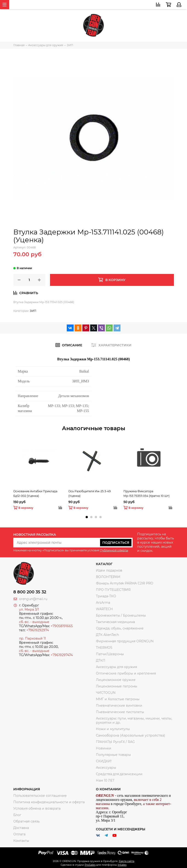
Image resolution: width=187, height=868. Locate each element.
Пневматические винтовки (119, 706)
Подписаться (116, 543)
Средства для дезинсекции (119, 774)
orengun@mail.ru (33, 599)
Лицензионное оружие (116, 680)
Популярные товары (113, 755)
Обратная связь (27, 821)
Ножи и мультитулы (113, 729)
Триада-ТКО (106, 596)
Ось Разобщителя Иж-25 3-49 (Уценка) (89, 494)
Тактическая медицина (115, 622)
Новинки (104, 748)
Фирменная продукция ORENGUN (125, 641)
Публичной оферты (114, 550)
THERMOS (104, 648)
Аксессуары (106, 768)
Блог (17, 815)
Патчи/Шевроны (110, 654)
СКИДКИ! (104, 761)
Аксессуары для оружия (116, 667)
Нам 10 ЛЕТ (105, 780)
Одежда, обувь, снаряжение (120, 628)
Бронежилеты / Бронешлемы (121, 615)
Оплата (19, 834)
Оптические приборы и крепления (126, 673)
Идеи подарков (109, 570)
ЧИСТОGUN (106, 693)
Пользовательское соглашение (40, 796)
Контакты (21, 841)
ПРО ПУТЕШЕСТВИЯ (114, 590)
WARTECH (104, 609)
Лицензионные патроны (117, 686)
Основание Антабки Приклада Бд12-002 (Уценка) (35, 494)
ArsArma (103, 603)
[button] (87, 517)
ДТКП (101, 660)
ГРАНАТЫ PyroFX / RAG (115, 742)
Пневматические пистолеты (120, 712)
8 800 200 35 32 (30, 592)
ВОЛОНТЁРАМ (108, 577)
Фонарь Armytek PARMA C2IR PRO (125, 583)
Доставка (21, 828)
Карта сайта (127, 861)
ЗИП (33, 311)
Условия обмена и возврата (37, 808)
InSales (122, 865)
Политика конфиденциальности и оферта (49, 802)
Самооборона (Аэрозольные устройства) (131, 735)
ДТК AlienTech (107, 635)
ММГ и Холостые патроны (118, 699)
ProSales (90, 865)
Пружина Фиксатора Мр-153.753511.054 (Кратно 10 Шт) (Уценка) (147, 494)
